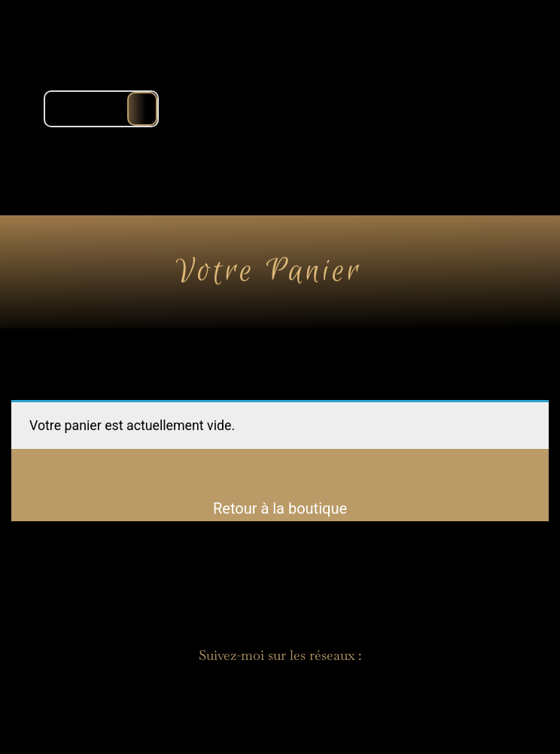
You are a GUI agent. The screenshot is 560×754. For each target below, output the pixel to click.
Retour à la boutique (280, 508)
